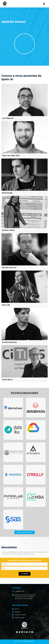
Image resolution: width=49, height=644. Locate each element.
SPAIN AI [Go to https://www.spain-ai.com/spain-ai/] (17, 609)
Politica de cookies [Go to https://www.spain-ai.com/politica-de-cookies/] (20, 618)
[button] (25, 532)
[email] (25, 568)
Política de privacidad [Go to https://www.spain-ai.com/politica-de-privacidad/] (20, 615)
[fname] (25, 564)
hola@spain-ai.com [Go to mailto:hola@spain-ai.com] (20, 591)
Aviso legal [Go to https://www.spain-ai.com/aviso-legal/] (18, 612)
